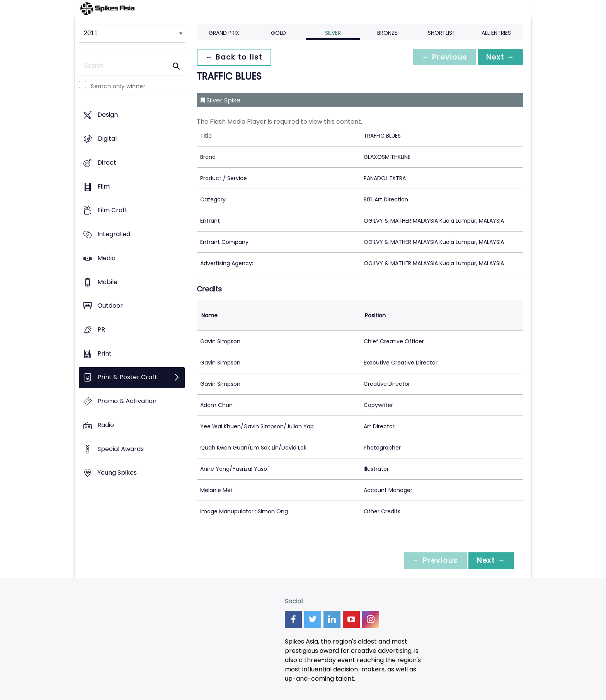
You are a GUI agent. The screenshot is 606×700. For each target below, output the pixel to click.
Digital (107, 139)
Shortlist (442, 33)
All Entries (496, 33)
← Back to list (235, 57)
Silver (333, 33)
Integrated (114, 234)
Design (108, 115)
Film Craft (112, 210)
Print (105, 353)
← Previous (443, 57)
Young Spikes (117, 473)
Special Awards (121, 449)
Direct (107, 163)
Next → (500, 57)
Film (104, 186)
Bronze (387, 33)
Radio (106, 425)
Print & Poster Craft (127, 377)
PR (101, 330)
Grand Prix (224, 33)
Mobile (107, 282)
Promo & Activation (127, 401)
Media (106, 258)
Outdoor (110, 306)
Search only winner (118, 86)
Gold (278, 33)
